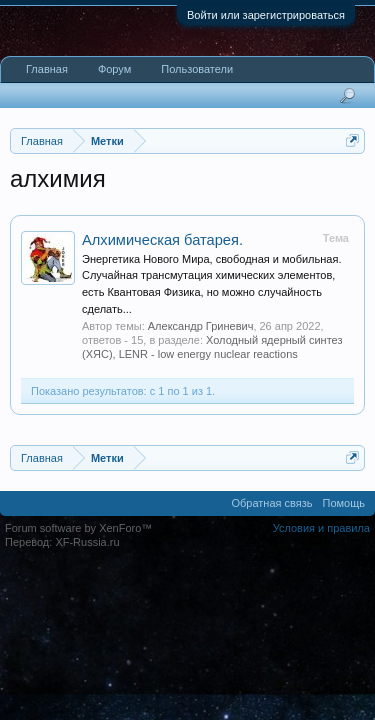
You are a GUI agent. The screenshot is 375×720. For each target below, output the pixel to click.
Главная (47, 69)
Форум (114, 69)
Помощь (344, 503)
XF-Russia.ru (87, 542)
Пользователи (197, 69)
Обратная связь (271, 503)
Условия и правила (321, 528)
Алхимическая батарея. (162, 240)
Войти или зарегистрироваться (266, 15)
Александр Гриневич (201, 326)
